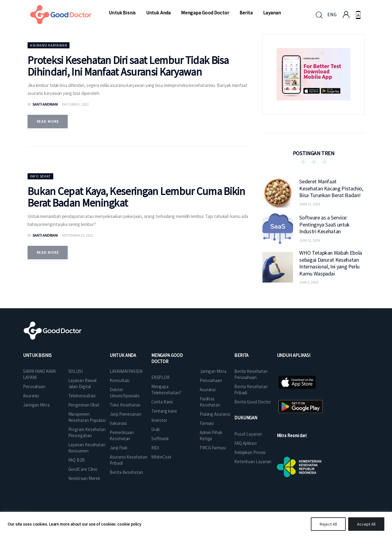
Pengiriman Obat (84, 405)
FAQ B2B (77, 460)
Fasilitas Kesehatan (210, 402)
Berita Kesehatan (126, 472)
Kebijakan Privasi (250, 452)
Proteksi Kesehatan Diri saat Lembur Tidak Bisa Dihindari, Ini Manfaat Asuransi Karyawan (128, 66)
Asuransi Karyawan (49, 45)
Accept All (366, 524)
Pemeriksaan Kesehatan (122, 435)
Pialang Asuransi (215, 414)
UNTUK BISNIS (37, 355)
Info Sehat (40, 176)
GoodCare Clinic (83, 469)
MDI (155, 448)
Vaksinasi (118, 423)
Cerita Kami (162, 402)
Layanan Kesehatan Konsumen (87, 448)
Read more (48, 121)
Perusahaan (34, 386)
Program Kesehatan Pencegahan (87, 432)
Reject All (328, 524)
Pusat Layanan (248, 434)
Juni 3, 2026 (309, 282)
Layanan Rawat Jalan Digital (83, 383)
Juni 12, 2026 (310, 240)
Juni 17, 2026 (310, 204)
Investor (159, 420)
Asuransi (31, 396)
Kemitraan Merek (84, 478)
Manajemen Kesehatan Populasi (87, 417)
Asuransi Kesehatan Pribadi (128, 460)
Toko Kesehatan (125, 405)
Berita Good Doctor (253, 402)
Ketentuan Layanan (253, 461)
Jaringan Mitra (36, 405)
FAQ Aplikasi (245, 443)
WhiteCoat (161, 457)
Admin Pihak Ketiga (211, 435)
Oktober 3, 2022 (75, 104)
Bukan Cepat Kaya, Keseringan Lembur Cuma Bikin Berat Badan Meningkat (136, 197)
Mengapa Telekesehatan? (166, 390)
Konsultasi (120, 380)
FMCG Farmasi (213, 448)
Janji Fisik (119, 448)
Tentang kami (164, 411)
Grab (156, 429)
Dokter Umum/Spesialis (125, 393)
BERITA (241, 355)
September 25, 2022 (77, 235)
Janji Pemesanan (125, 414)
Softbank (160, 439)
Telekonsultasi (82, 396)
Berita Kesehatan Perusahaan (251, 374)
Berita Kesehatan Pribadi (251, 390)
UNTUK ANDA (123, 355)
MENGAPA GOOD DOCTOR (167, 358)
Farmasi (207, 423)
